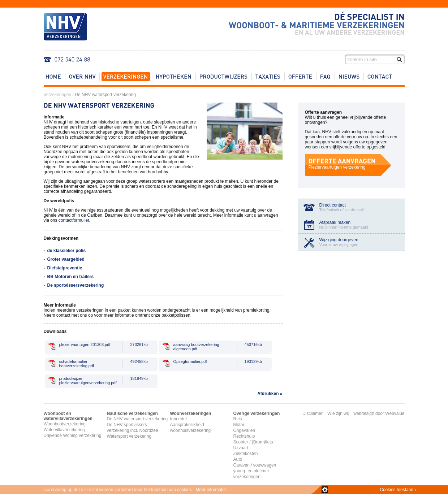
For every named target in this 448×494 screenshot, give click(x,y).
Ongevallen (244, 430)
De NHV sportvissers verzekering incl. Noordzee (133, 428)
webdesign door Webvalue (379, 413)
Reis (238, 419)
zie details (325, 490)
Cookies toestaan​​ (397, 490)
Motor (239, 425)
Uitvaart (241, 448)
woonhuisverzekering (191, 430)
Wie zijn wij (338, 413)
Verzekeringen (58, 95)
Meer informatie (211, 490)
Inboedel (178, 419)
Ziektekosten (246, 454)
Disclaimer (313, 413)
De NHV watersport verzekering (105, 95)
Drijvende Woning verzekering (73, 435)
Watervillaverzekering (64, 430)
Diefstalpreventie (65, 268)
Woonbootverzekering (65, 424)
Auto (238, 459)
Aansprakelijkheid (187, 425)
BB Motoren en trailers (71, 277)
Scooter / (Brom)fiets (253, 442)
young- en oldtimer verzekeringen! (251, 474)
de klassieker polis (67, 251)
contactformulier (74, 220)
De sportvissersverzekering (76, 285)
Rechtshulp (244, 436)
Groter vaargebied (66, 259)
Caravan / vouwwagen (255, 465)
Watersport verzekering (129, 436)
